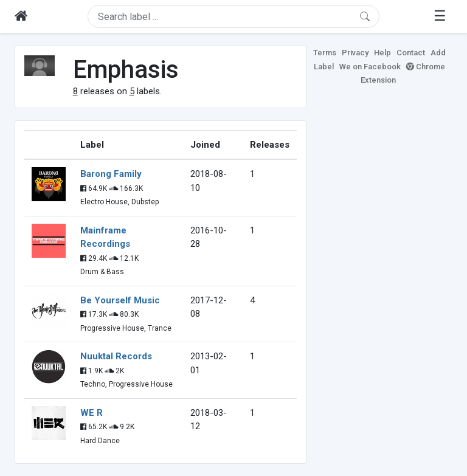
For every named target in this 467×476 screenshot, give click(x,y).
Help (382, 53)
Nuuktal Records (116, 356)
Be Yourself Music (120, 300)
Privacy (355, 53)
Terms (325, 53)
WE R (92, 413)
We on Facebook (370, 67)
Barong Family (111, 174)
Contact (411, 53)
